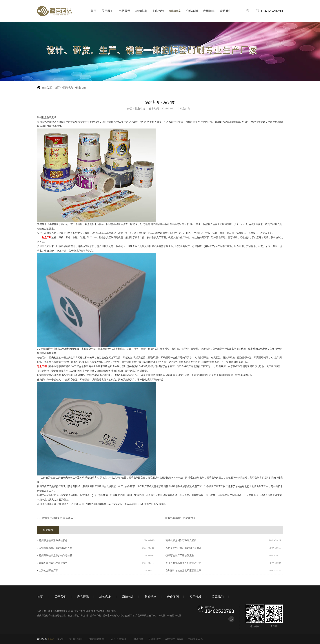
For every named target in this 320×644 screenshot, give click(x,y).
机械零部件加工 (98, 639)
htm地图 (170, 616)
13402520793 (269, 11)
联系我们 (226, 11)
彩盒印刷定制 (81, 616)
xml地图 (161, 616)
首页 (94, 11)
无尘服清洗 (154, 639)
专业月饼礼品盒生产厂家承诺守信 (183, 563)
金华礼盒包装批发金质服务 (53, 563)
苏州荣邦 (111, 611)
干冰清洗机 (137, 639)
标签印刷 (141, 11)
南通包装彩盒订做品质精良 (180, 518)
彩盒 (70, 616)
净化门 (61, 639)
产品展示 (124, 11)
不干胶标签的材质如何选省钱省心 (56, 518)
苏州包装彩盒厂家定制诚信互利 (56, 548)
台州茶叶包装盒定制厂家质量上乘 (183, 570)
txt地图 (178, 616)
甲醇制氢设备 (195, 639)
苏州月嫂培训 (119, 639)
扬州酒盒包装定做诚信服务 (53, 540)
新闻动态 (175, 11)
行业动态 (81, 88)
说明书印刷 (95, 616)
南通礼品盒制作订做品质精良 (181, 540)
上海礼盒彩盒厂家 (48, 570)
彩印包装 (158, 11)
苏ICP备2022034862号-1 (83, 611)
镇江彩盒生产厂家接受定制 (180, 555)
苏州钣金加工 (77, 639)
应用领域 (209, 11)
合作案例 (192, 11)
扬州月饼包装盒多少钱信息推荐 (56, 555)
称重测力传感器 (174, 639)
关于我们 (108, 11)
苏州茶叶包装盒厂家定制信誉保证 (183, 548)
